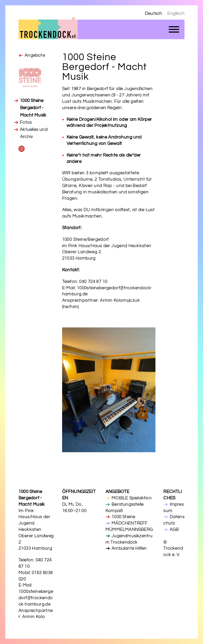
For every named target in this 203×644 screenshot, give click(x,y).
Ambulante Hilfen (129, 548)
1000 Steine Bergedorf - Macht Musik (33, 108)
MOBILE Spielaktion (132, 498)
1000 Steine (123, 517)
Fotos (26, 122)
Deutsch (153, 14)
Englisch (176, 14)
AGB (174, 530)
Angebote (35, 55)
